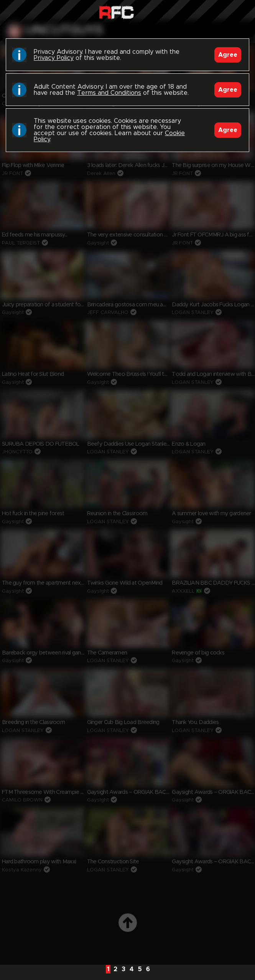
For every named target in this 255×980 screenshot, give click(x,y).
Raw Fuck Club (116, 12)
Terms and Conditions (109, 93)
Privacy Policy (54, 58)
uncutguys (64, 30)
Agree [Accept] (228, 55)
